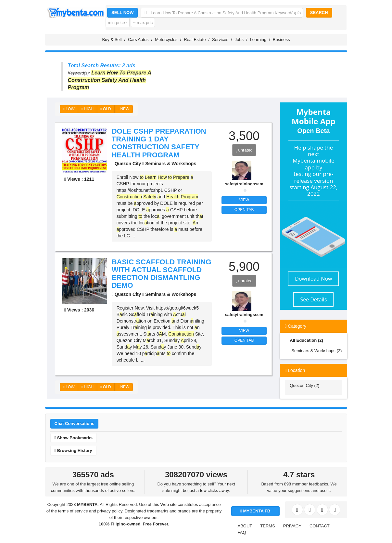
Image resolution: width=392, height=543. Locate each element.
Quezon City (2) (304, 385)
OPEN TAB (244, 210)
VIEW (244, 200)
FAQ (242, 532)
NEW (124, 109)
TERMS (268, 526)
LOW (69, 109)
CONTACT (320, 526)
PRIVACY (292, 526)
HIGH (88, 109)
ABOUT (245, 526)
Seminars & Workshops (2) (316, 351)
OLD (106, 109)
